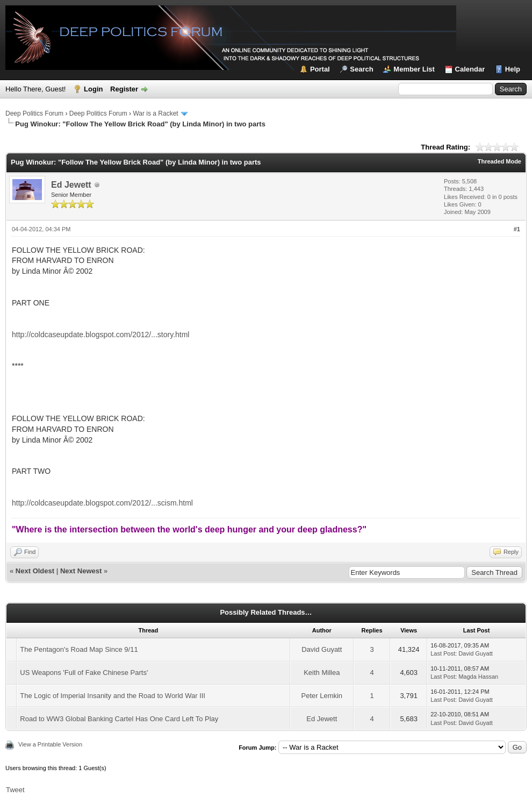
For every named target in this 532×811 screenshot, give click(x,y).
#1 (517, 229)
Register (124, 89)
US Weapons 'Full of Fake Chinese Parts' (84, 673)
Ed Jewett (71, 185)
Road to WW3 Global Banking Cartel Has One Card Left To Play (119, 719)
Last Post (443, 653)
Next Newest (81, 571)
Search (361, 69)
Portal (320, 69)
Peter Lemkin (322, 696)
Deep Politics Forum (34, 113)
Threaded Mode (499, 161)
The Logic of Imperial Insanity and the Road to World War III (113, 696)
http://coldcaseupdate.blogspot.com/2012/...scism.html (102, 503)
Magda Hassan (478, 677)
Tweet (15, 790)
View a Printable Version (50, 744)
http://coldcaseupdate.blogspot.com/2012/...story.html (100, 335)
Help (513, 69)
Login (93, 89)
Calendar (470, 69)
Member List (414, 69)
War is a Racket (155, 113)
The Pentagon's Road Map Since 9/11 (79, 649)
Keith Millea (322, 673)
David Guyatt (322, 649)
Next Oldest (35, 571)
